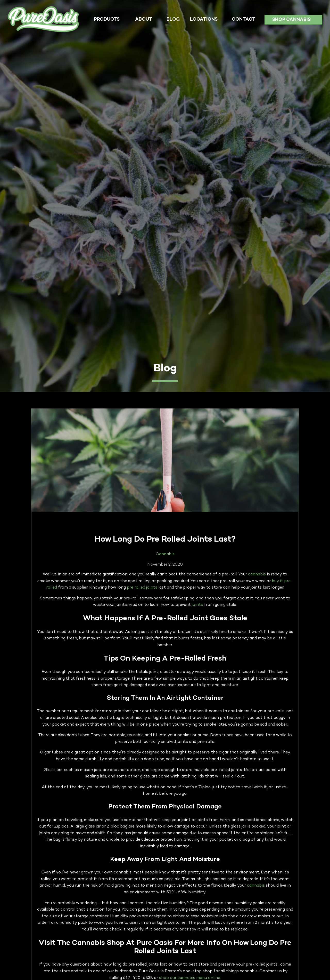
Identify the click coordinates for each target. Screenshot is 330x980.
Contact (244, 19)
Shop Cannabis (291, 20)
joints (197, 605)
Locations (204, 19)
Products (107, 19)
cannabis (257, 575)
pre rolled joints (142, 588)
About (144, 19)
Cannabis (165, 554)
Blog (173, 19)
